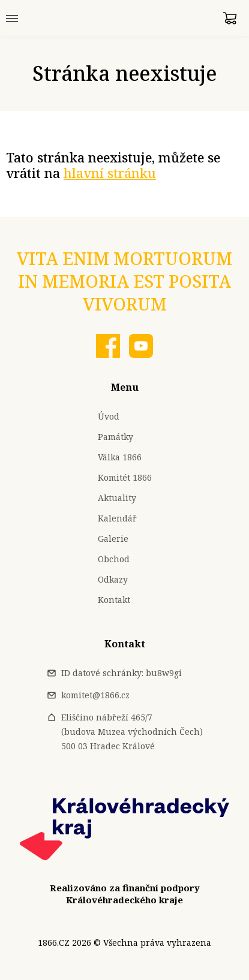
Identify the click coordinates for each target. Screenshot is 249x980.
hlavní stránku (110, 173)
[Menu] (12, 18)
